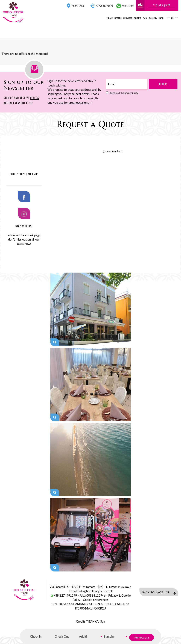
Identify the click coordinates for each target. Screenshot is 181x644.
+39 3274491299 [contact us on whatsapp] (64, 595)
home (110, 18)
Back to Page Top (159, 593)
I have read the (124, 93)
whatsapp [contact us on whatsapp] (125, 6)
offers (118, 18)
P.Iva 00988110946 (93, 595)
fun (145, 18)
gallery (153, 18)
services (128, 18)
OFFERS (34, 98)
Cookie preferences (96, 600)
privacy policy (131, 93)
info (161, 18)
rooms (137, 18)
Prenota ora (142, 637)
